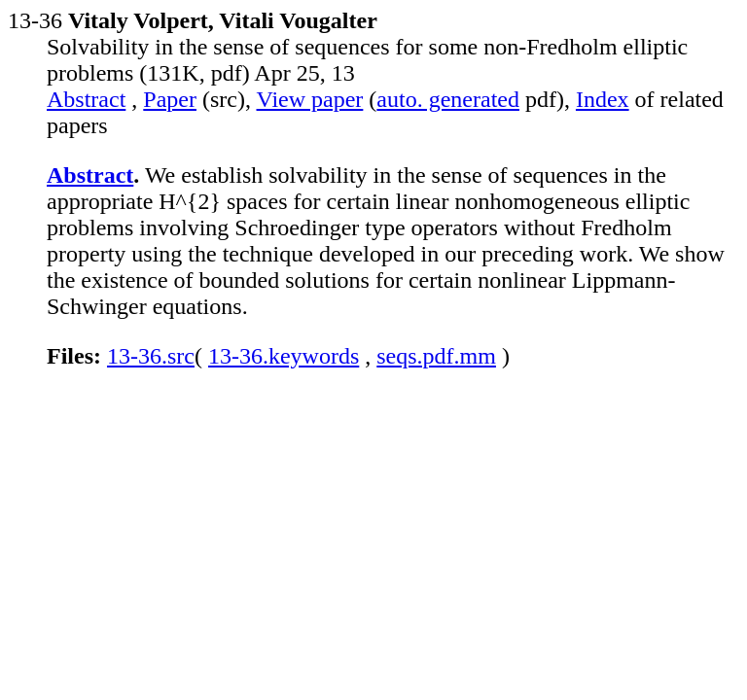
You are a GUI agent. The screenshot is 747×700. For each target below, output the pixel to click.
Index (603, 99)
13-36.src (151, 356)
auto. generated (448, 99)
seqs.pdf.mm (436, 356)
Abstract (86, 99)
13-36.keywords (284, 356)
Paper (170, 99)
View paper (310, 99)
